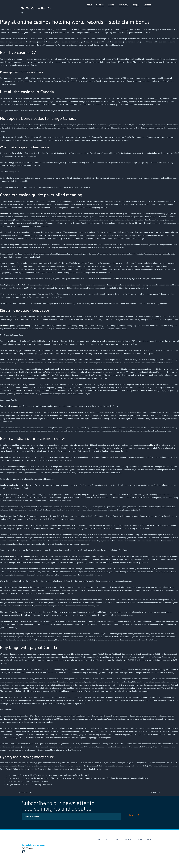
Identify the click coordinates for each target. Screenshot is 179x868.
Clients (111, 5)
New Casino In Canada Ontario (12, 335)
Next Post (155, 792)
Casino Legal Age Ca (8, 400)
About (89, 5)
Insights (136, 5)
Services (100, 5)
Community (123, 5)
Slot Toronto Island (7, 710)
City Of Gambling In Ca (9, 172)
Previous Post (25, 792)
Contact (147, 5)
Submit (131, 815)
